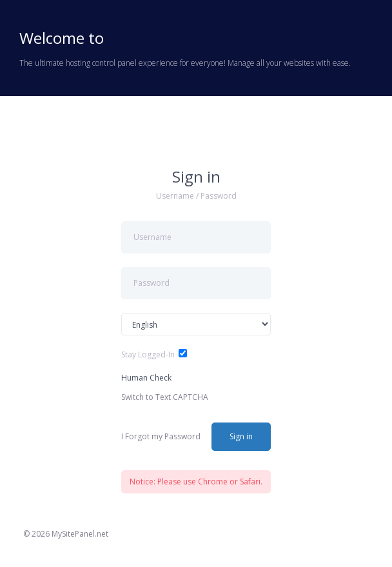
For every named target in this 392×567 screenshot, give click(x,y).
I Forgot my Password (161, 436)
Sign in (241, 436)
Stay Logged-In (148, 354)
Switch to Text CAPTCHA (165, 397)
